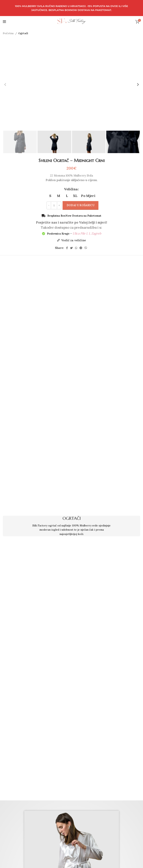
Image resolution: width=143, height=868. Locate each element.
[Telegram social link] (81, 248)
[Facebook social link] (67, 248)
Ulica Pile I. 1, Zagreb (87, 233)
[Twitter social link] (71, 248)
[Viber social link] (86, 248)
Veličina (71, 189)
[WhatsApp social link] (76, 248)
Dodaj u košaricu (80, 205)
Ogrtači (23, 33)
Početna (9, 33)
